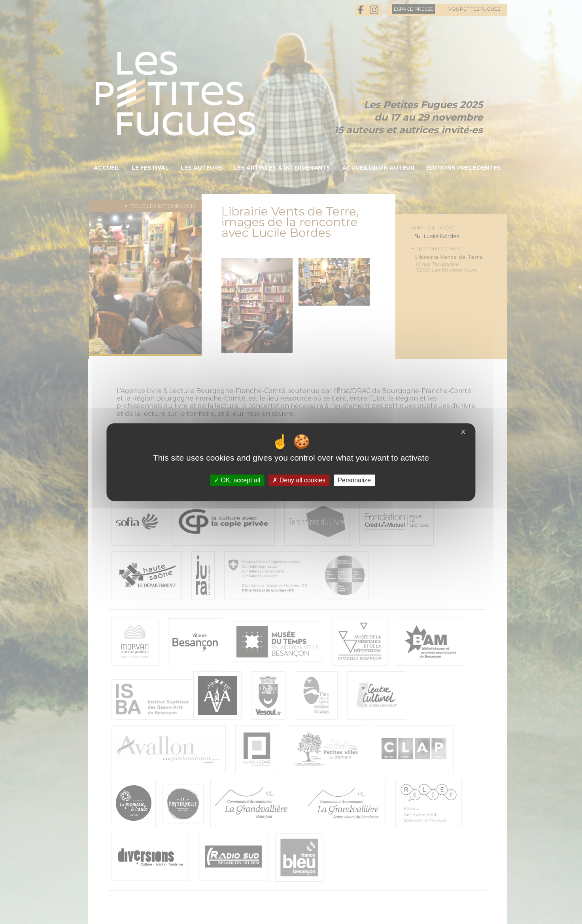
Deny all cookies (299, 480)
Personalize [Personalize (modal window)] (354, 480)
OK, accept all (237, 480)
